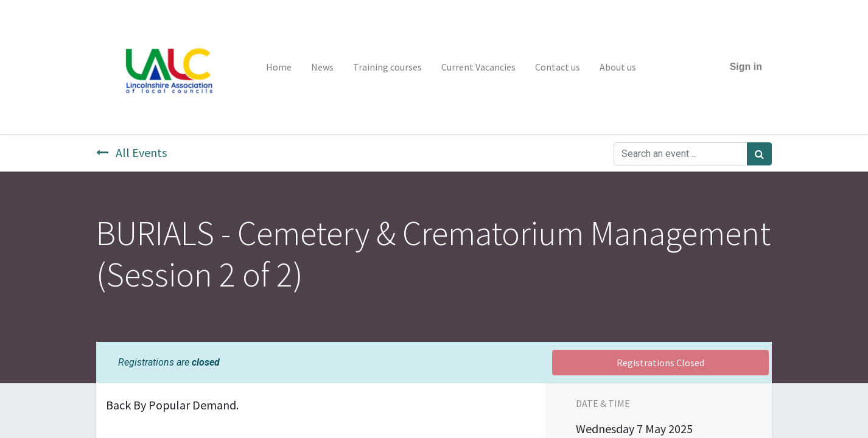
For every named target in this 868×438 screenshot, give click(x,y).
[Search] (759, 154)
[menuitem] (279, 67)
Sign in (746, 67)
